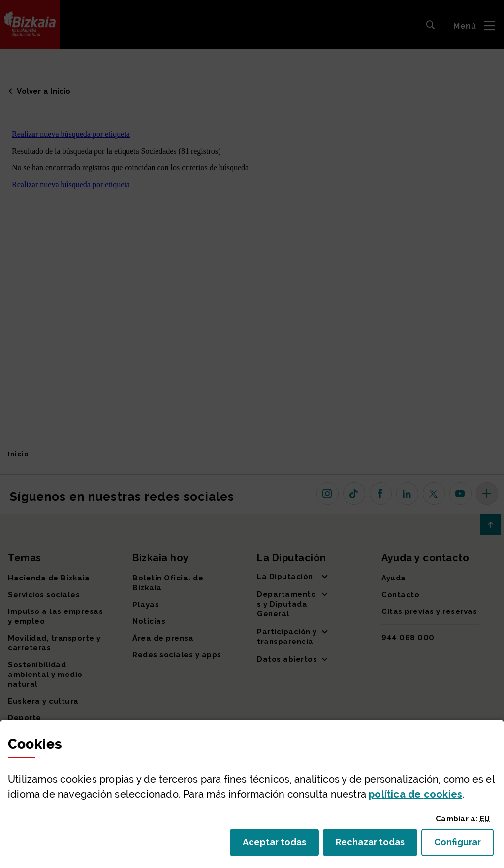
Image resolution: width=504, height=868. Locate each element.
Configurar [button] (464, 845)
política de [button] (415, 794)
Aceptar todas (281, 845)
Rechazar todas (377, 845)
